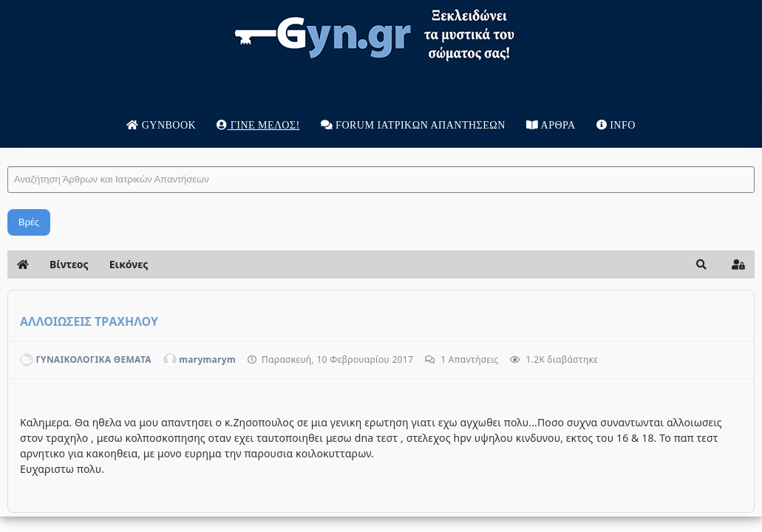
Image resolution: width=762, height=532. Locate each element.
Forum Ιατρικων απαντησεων (413, 125)
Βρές (29, 222)
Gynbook (161, 125)
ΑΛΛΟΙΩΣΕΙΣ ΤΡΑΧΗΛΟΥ (89, 321)
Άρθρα (551, 125)
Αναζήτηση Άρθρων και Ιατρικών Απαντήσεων (8, 152)
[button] (701, 265)
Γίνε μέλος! (258, 125)
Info (616, 125)
